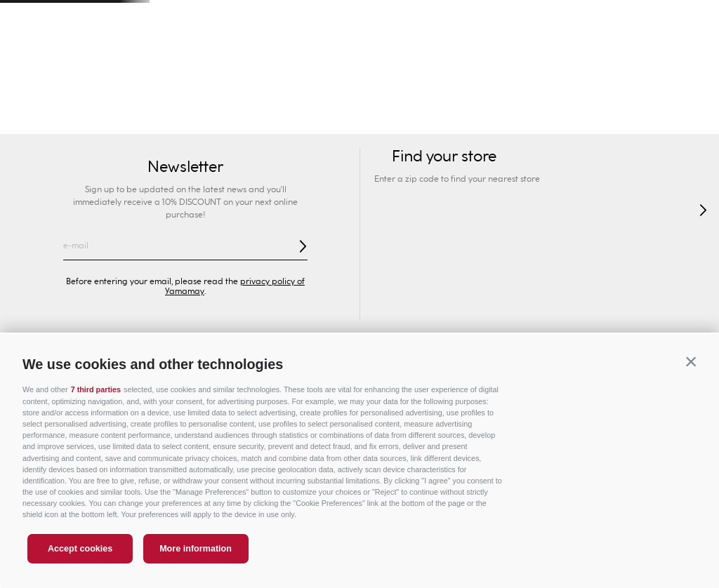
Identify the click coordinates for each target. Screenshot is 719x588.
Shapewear (337, 120)
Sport (528, 91)
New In (91, 120)
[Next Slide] (692, 18)
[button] (691, 362)
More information (196, 549)
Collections (191, 120)
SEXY (136, 120)
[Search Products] (577, 56)
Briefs (281, 120)
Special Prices (641, 91)
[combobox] (532, 56)
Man (191, 91)
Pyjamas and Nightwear (489, 120)
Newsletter (185, 167)
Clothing (580, 120)
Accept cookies (80, 549)
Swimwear (33, 120)
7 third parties (96, 389)
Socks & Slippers (652, 120)
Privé (416, 91)
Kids (303, 91)
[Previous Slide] (27, 18)
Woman (79, 91)
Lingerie (398, 120)
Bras (242, 120)
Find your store (96, 56)
